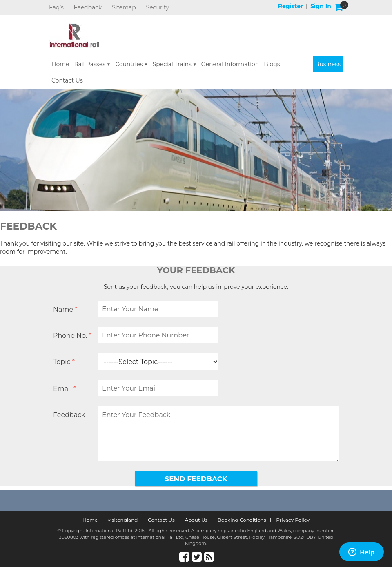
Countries (129, 64)
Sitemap (124, 8)
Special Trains (172, 64)
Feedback (88, 8)
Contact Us (67, 80)
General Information (230, 64)
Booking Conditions (242, 520)
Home (60, 64)
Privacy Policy (293, 520)
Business (328, 64)
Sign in (321, 6)
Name (65, 309)
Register (291, 6)
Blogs (272, 64)
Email (65, 389)
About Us (196, 520)
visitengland (123, 520)
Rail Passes (90, 64)
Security (158, 8)
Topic (64, 362)
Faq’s (56, 8)
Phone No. (72, 336)
